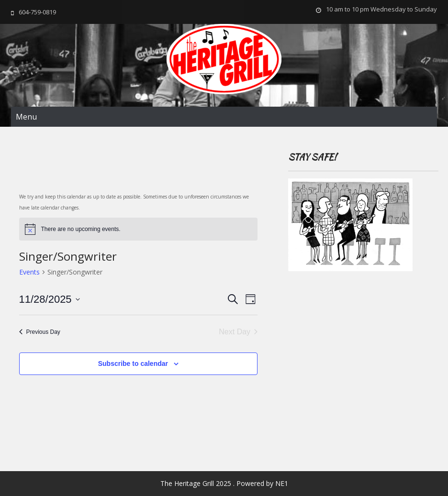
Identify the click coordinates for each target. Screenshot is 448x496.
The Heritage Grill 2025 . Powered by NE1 (224, 483)
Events (29, 272)
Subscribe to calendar (133, 364)
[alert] (139, 229)
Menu (26, 117)
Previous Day (40, 332)
